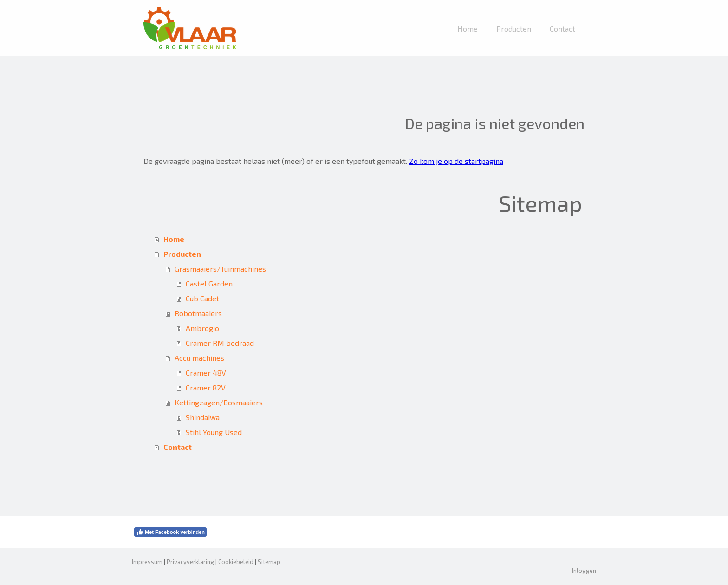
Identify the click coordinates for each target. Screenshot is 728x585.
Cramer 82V (206, 387)
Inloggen (584, 571)
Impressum (147, 562)
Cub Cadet (202, 298)
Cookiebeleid (236, 562)
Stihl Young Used (214, 432)
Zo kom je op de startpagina (456, 161)
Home (468, 29)
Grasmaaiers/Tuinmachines (220, 269)
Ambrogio (202, 328)
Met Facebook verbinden (170, 532)
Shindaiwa (203, 417)
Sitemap (269, 562)
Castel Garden (209, 283)
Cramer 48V (206, 373)
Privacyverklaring (190, 562)
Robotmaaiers (198, 313)
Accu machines (199, 358)
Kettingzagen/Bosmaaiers (219, 402)
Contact (562, 29)
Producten (514, 29)
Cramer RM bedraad (220, 343)
